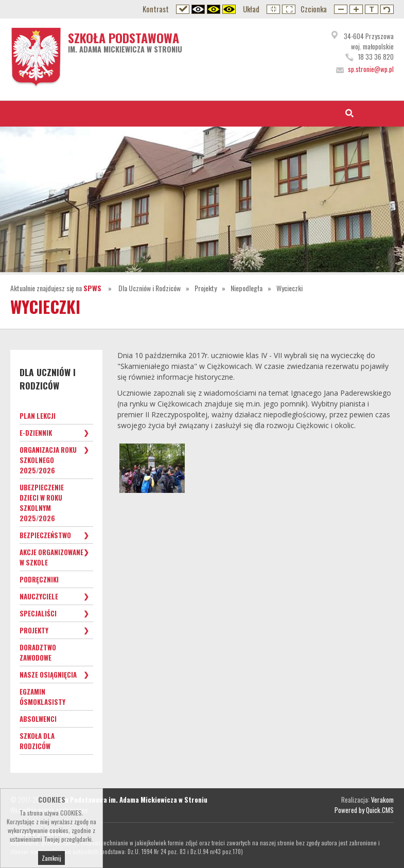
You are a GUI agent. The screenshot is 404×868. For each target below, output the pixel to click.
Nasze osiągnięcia (48, 675)
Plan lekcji (38, 416)
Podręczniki (39, 579)
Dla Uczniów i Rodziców (150, 288)
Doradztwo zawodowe (38, 652)
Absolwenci (38, 719)
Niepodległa (247, 288)
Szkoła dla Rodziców (37, 741)
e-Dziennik (36, 433)
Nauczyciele (39, 596)
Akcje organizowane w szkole (51, 557)
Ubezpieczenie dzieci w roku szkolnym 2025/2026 (42, 503)
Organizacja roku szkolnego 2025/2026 (48, 460)
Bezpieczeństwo (45, 535)
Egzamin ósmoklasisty (42, 697)
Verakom (382, 800)
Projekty (206, 288)
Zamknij (51, 858)
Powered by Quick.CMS (364, 810)
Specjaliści (38, 613)
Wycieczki (289, 288)
